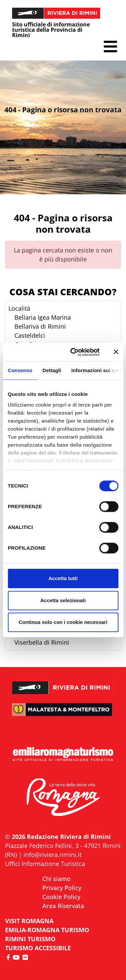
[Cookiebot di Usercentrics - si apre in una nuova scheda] (74, 352)
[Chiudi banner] (116, 352)
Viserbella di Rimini (42, 642)
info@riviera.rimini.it (53, 855)
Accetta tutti (63, 578)
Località (19, 308)
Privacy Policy (62, 888)
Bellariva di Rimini (40, 326)
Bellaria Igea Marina (43, 317)
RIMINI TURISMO (30, 939)
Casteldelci (30, 335)
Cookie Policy (61, 897)
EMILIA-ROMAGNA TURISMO (47, 930)
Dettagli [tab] (52, 370)
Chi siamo (56, 879)
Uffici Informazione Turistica (45, 864)
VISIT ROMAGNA (29, 921)
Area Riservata (63, 906)
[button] (110, 47)
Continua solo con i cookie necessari (63, 622)
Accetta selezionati (63, 600)
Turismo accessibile (38, 948)
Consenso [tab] (20, 370)
